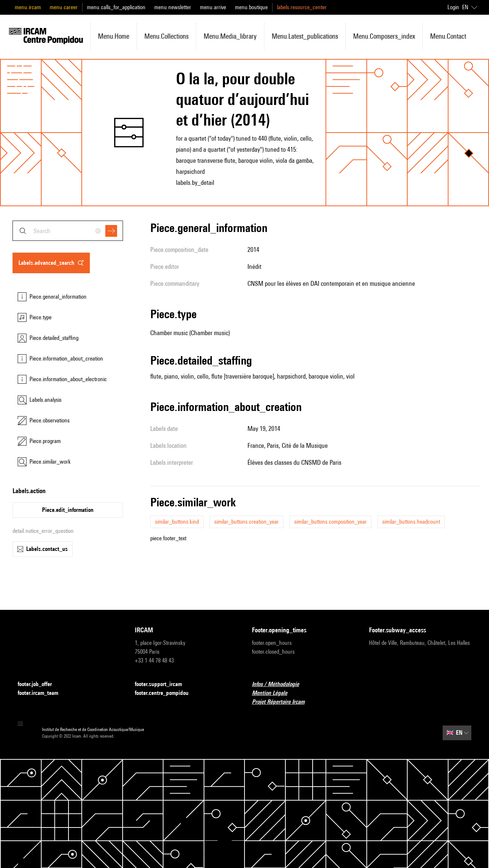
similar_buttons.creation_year (247, 522)
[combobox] (68, 231)
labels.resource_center (302, 7)
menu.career (64, 7)
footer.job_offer (39, 684)
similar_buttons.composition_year (330, 522)
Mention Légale (274, 693)
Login (453, 7)
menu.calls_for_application (116, 7)
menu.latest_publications (305, 36)
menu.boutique (251, 7)
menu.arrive (213, 7)
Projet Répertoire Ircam (283, 702)
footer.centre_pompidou (166, 693)
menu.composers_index (384, 36)
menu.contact (448, 36)
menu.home (114, 36)
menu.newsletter (173, 7)
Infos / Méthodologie (280, 684)
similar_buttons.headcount (411, 522)
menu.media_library (230, 36)
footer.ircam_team (42, 693)
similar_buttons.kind (177, 522)
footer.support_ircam (163, 684)
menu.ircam (28, 7)
